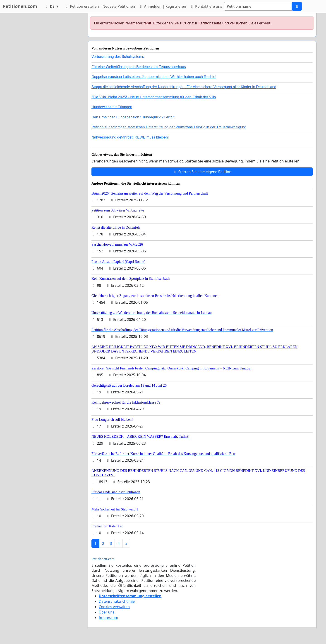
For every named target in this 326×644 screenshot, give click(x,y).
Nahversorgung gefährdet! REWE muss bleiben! (130, 137)
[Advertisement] (43, 81)
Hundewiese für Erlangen (112, 107)
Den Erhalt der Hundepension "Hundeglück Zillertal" (133, 117)
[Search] (258, 6)
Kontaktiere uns (206, 6)
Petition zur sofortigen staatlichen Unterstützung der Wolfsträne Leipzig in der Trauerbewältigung (169, 127)
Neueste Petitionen (119, 6)
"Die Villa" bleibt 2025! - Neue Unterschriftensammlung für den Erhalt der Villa (154, 97)
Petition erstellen (82, 6)
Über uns (107, 612)
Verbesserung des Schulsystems (118, 57)
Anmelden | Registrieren (162, 6)
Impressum (108, 618)
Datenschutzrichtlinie (117, 601)
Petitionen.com (20, 6)
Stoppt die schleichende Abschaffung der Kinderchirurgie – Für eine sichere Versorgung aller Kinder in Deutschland (184, 87)
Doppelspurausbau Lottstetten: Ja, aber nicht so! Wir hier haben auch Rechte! (154, 77)
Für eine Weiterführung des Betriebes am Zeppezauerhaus (139, 67)
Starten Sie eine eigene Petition (202, 172)
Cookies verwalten (114, 607)
